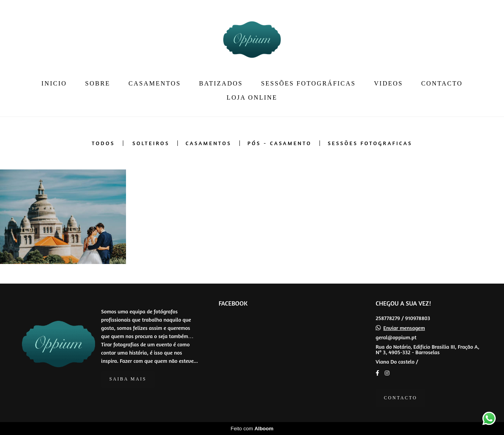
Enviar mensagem (404, 328)
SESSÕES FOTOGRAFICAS (370, 143)
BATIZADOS (221, 83)
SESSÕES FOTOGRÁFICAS (308, 83)
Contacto (401, 398)
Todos (103, 143)
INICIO (54, 83)
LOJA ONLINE (252, 97)
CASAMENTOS (154, 83)
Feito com (252, 429)
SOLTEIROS (151, 143)
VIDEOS (389, 83)
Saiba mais (128, 379)
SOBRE (98, 83)
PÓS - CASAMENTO (280, 143)
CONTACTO (442, 83)
